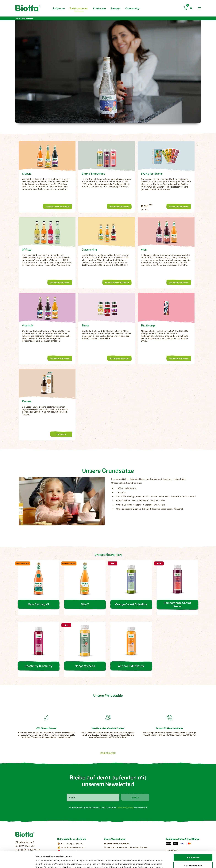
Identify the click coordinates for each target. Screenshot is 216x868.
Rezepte (116, 8)
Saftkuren (59, 8)
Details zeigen (146, 863)
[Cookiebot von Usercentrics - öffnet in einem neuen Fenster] (18, 863)
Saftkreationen (79, 8)
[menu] (199, 8)
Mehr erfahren (108, 753)
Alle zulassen (193, 841)
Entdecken (99, 8)
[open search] (191, 8)
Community (132, 8)
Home (18, 18)
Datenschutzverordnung (125, 808)
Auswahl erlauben (193, 849)
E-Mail (72, 798)
